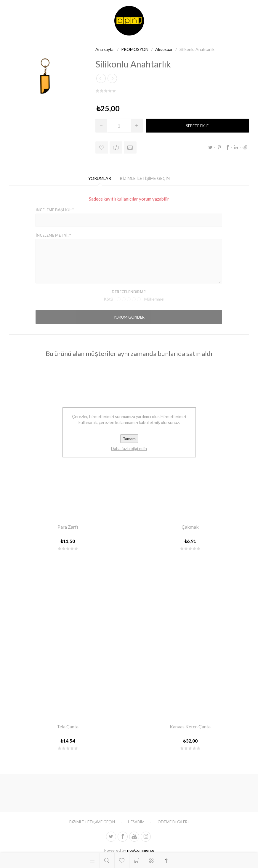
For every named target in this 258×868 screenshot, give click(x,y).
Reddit (245, 147)
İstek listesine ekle (102, 147)
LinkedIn (236, 147)
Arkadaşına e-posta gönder (130, 147)
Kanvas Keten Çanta (190, 726)
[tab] (100, 178)
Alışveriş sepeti (137, 861)
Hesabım (136, 822)
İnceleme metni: (52, 235)
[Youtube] (134, 837)
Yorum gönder (129, 317)
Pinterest (219, 147)
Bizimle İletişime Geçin (145, 178)
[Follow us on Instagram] (146, 837)
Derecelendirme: (129, 292)
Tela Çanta (68, 726)
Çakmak (190, 527)
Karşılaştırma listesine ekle (116, 147)
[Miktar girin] (119, 126)
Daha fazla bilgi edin (129, 448)
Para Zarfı (68, 527)
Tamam (129, 439)
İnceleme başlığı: (53, 210)
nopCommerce (141, 850)
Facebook (228, 147)
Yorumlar (100, 178)
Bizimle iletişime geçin (92, 822)
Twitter (211, 147)
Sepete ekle (197, 126)
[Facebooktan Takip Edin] (123, 837)
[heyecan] (111, 837)
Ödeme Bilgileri (173, 822)
